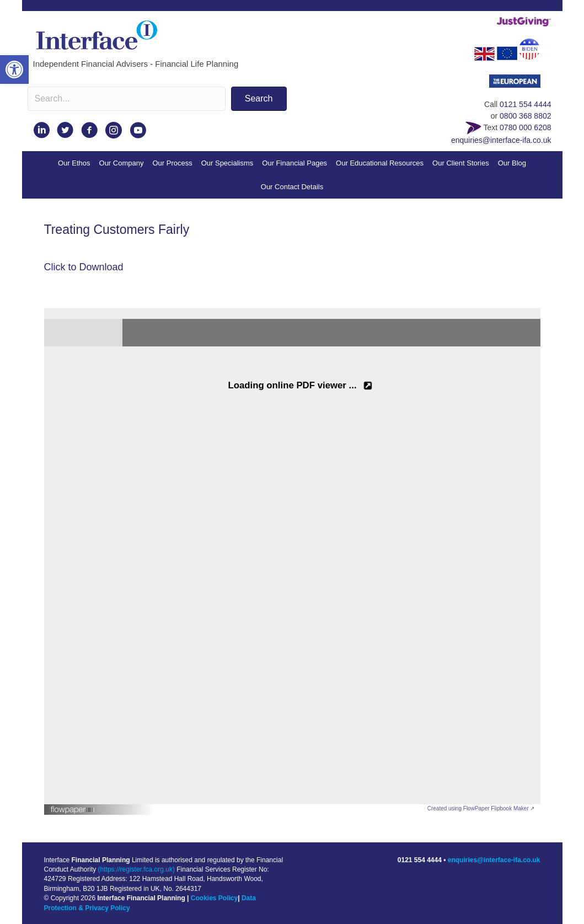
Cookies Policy (214, 898)
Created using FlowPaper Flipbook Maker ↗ (481, 808)
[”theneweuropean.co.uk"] (520, 84)
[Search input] (127, 99)
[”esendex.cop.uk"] (473, 127)
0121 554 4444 (525, 104)
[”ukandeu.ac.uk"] (484, 53)
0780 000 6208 (525, 127)
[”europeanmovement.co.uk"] (507, 53)
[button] (14, 70)
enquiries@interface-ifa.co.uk (501, 140)
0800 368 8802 (525, 116)
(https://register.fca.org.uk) (136, 869)
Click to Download (84, 267)
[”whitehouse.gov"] (535, 53)
